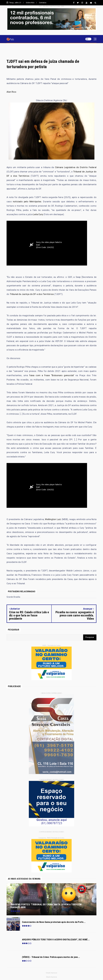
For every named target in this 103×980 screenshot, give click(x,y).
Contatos (43, 3)
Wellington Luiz (53, 519)
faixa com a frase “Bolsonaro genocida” (52, 375)
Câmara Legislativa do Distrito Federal (76, 167)
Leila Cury (38, 214)
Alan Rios (11, 92)
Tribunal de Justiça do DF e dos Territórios (32, 294)
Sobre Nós (30, 3)
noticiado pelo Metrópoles (27, 202)
